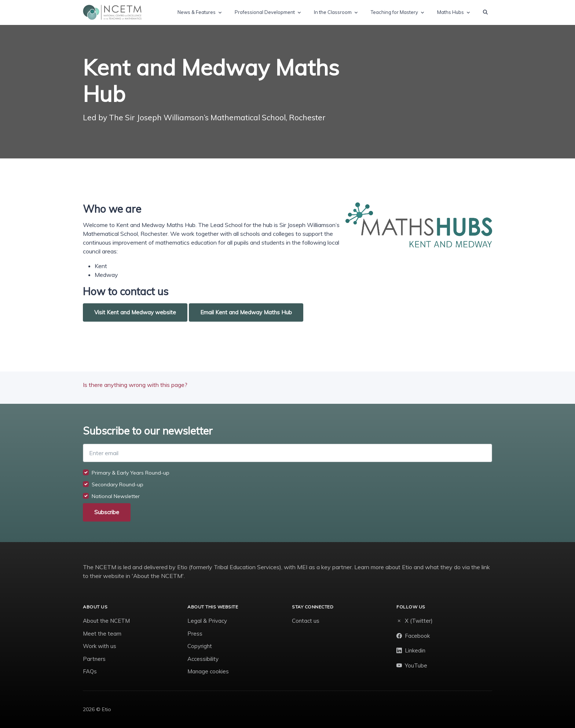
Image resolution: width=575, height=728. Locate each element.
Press (195, 634)
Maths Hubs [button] (451, 12)
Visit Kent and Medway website (135, 312)
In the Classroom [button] (333, 12)
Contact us (306, 621)
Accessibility (203, 659)
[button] (485, 12)
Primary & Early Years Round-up (131, 473)
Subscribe (107, 512)
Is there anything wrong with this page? (135, 385)
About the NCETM (106, 621)
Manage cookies (208, 671)
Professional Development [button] (265, 12)
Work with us (100, 646)
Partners (94, 659)
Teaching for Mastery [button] (394, 12)
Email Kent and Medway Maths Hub (246, 312)
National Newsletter (116, 496)
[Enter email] (287, 453)
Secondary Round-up (118, 484)
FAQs (90, 671)
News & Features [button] (197, 12)
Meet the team (102, 634)
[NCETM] (112, 12)
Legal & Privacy (207, 621)
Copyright (200, 646)
